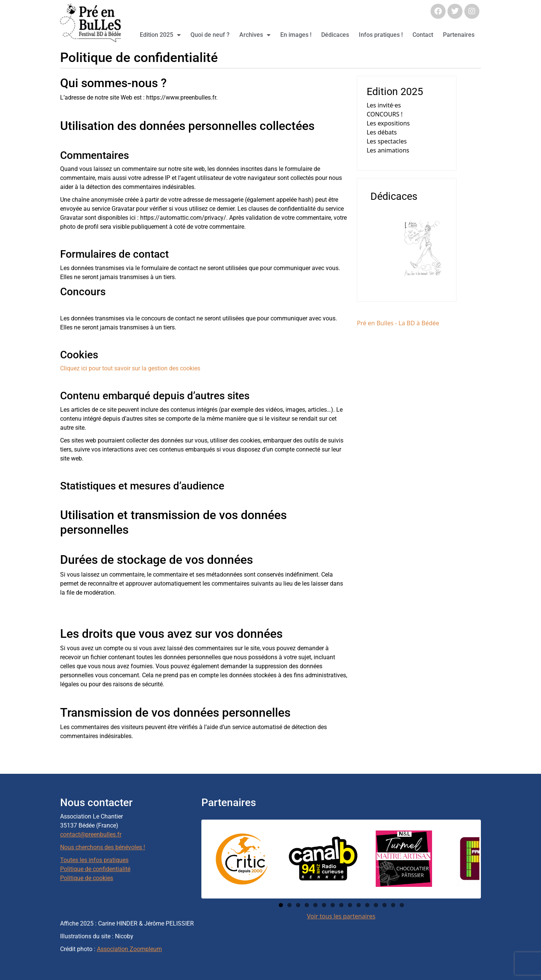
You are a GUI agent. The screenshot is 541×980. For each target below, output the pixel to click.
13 (385, 905)
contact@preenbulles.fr (91, 834)
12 (376, 905)
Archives (255, 35)
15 (402, 905)
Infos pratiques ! (381, 35)
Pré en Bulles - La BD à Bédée (398, 323)
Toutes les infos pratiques (94, 860)
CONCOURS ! (385, 114)
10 (359, 905)
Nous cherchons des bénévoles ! (103, 847)
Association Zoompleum (129, 949)
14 (393, 905)
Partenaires (459, 35)
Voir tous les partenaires (341, 916)
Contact (423, 35)
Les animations (388, 150)
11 (367, 905)
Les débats (382, 132)
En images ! (296, 35)
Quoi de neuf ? (210, 35)
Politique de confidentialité (95, 869)
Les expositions (388, 123)
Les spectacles (387, 141)
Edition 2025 (160, 35)
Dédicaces (335, 35)
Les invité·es (384, 105)
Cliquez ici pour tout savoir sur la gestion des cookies (130, 368)
